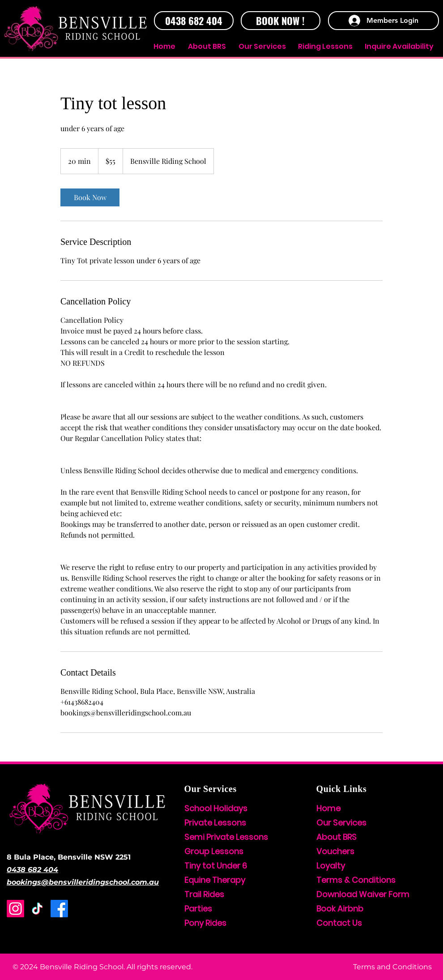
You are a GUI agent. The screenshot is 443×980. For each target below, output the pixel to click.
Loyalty (331, 866)
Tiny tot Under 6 (216, 866)
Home (328, 808)
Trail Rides (204, 894)
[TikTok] (37, 909)
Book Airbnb (340, 909)
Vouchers (335, 851)
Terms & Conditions (356, 880)
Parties (198, 909)
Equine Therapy (215, 880)
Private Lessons (215, 823)
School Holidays (216, 808)
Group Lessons (214, 851)
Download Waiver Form (363, 894)
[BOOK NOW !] (281, 21)
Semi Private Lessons (226, 837)
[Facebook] (59, 909)
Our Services (341, 823)
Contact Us (339, 923)
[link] (90, 197)
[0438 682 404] (194, 21)
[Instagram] (15, 909)
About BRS (337, 837)
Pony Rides (205, 923)
